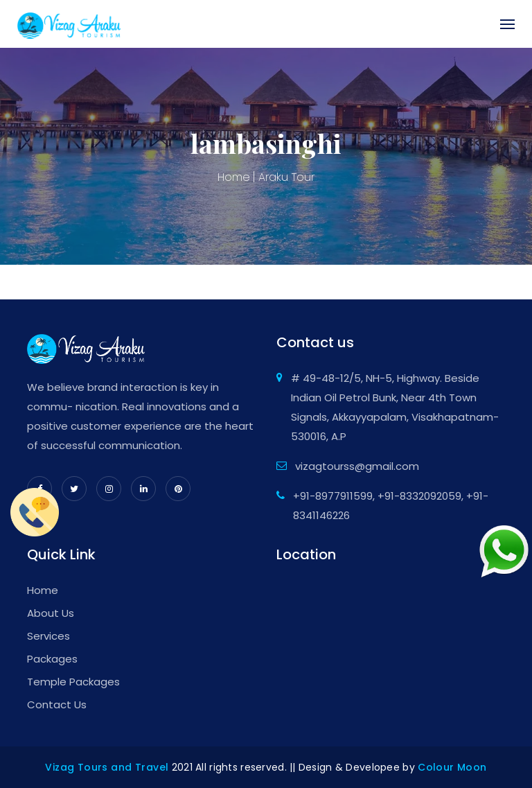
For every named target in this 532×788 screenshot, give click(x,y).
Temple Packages (73, 682)
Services (48, 636)
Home (234, 177)
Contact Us (57, 704)
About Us (51, 613)
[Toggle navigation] (500, 24)
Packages (52, 659)
